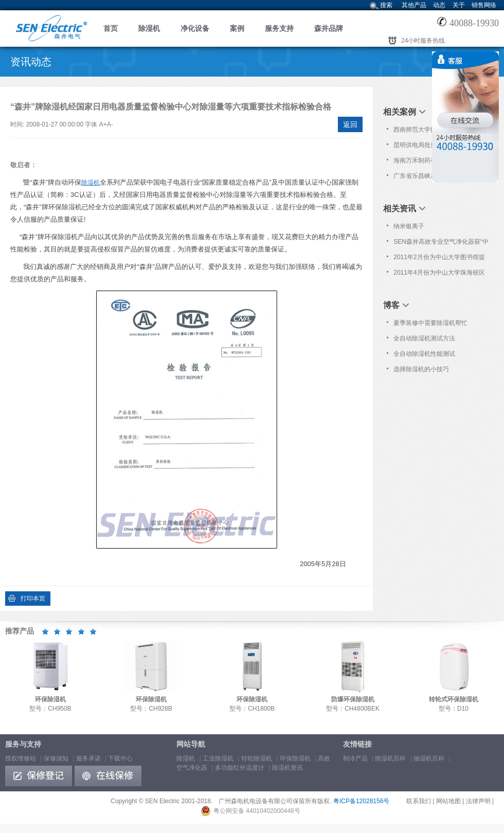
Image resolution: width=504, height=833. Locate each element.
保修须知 (56, 758)
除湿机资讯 (287, 768)
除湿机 (149, 28)
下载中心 (120, 758)
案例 (237, 28)
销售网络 (484, 5)
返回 (350, 124)
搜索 (386, 5)
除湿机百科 (390, 758)
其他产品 (414, 5)
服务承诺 (88, 758)
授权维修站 (21, 758)
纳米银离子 (409, 226)
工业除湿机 (218, 758)
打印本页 (33, 599)
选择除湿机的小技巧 (421, 369)
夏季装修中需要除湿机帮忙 (430, 323)
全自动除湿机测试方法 (424, 338)
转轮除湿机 (257, 758)
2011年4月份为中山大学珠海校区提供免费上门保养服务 (439, 275)
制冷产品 (355, 758)
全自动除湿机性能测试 (424, 354)
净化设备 (195, 28)
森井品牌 (329, 28)
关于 (459, 5)
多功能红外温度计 (240, 768)
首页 (111, 28)
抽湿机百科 (429, 758)
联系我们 (419, 801)
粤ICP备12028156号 (361, 801)
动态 (439, 5)
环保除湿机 (295, 758)
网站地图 (448, 801)
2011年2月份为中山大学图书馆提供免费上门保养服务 (439, 259)
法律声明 (478, 801)
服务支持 (279, 28)
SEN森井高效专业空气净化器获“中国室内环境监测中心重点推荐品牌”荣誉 (441, 244)
